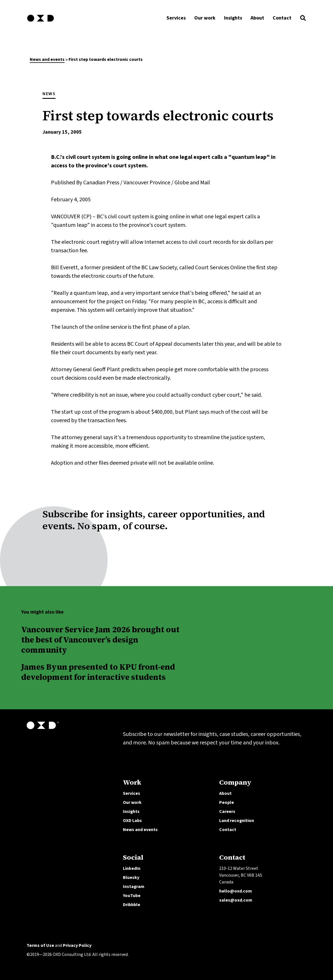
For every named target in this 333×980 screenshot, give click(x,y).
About (225, 793)
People (227, 802)
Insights (131, 812)
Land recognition (237, 821)
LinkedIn (132, 868)
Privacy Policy (77, 945)
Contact (228, 830)
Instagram (134, 887)
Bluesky (131, 877)
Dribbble (132, 905)
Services (132, 793)
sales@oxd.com (236, 900)
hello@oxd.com (236, 891)
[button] (303, 19)
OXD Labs (132, 821)
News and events (47, 59)
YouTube (132, 896)
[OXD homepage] (40, 22)
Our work (132, 802)
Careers (227, 812)
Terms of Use (40, 945)
